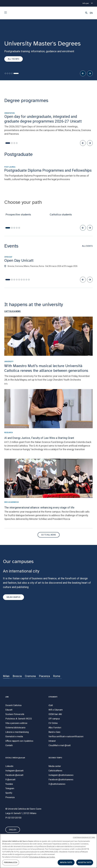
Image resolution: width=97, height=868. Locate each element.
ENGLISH (13, 830)
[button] (86, 13)
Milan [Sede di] (6, 676)
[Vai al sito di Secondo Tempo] (49, 535)
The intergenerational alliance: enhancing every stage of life (39, 508)
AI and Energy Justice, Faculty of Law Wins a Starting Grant (39, 438)
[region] (48, 851)
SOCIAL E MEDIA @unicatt (15, 758)
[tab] (5, 73)
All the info (14, 59)
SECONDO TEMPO (55, 758)
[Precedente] (83, 73)
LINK (7, 697)
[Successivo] (90, 73)
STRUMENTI (53, 697)
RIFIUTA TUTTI (66, 862)
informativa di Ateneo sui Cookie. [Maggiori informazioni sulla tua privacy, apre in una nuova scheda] (42, 857)
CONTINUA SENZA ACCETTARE (84, 837)
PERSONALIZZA (11, 862)
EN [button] (91, 13)
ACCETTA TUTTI (85, 862)
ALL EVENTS (87, 246)
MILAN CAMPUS (13, 597)
